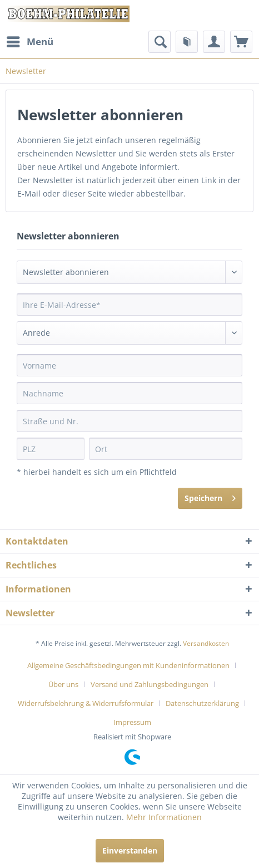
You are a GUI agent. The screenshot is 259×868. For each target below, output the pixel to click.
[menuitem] (29, 42)
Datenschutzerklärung (202, 703)
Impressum (132, 722)
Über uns (63, 684)
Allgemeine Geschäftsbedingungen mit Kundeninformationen (128, 665)
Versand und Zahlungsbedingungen (150, 684)
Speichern (210, 496)
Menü (30, 40)
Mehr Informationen (164, 817)
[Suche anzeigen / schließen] (160, 42)
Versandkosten (206, 643)
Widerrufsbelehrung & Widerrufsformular (86, 703)
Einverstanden (130, 850)
